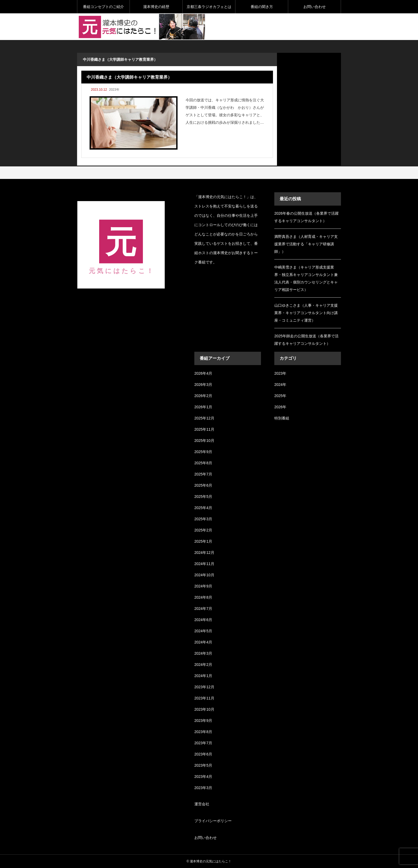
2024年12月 (204, 553)
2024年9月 (203, 586)
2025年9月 (203, 452)
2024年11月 (204, 564)
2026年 (280, 407)
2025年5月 (203, 497)
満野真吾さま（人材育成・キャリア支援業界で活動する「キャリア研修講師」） (306, 244)
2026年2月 (203, 396)
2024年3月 (203, 653)
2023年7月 (203, 743)
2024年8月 (203, 597)
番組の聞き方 (262, 7)
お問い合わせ (315, 7)
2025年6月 (203, 485)
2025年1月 (203, 541)
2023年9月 (203, 721)
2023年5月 (203, 765)
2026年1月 (203, 407)
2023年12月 (204, 687)
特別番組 (282, 418)
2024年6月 (203, 620)
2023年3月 (203, 788)
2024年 (280, 385)
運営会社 (202, 804)
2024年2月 (203, 665)
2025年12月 (204, 418)
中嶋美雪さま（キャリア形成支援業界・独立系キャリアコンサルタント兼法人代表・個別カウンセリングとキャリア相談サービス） (306, 278)
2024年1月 (203, 676)
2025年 (280, 396)
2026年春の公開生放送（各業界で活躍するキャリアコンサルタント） (306, 217)
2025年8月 (203, 463)
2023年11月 (204, 698)
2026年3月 (203, 385)
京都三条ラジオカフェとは (209, 7)
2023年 (114, 90)
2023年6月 (203, 754)
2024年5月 (203, 631)
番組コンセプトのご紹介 (103, 7)
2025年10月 (204, 441)
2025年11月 (204, 429)
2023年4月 (203, 777)
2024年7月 (203, 609)
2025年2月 (203, 530)
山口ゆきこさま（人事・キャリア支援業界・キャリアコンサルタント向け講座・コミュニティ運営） (306, 313)
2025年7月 (203, 474)
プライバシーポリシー (213, 821)
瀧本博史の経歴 (156, 7)
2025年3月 (203, 519)
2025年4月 (203, 508)
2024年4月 (203, 642)
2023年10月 (204, 709)
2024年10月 (204, 575)
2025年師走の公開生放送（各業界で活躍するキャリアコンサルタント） (306, 340)
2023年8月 (203, 732)
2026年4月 (203, 373)
